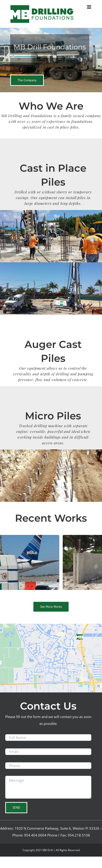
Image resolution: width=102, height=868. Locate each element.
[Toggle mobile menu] (89, 7)
